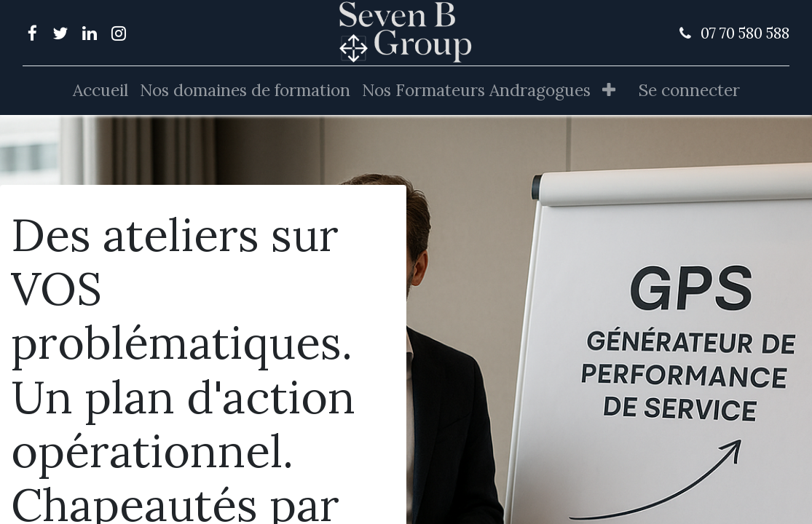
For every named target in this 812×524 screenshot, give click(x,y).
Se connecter (689, 90)
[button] (609, 91)
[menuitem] (100, 91)
